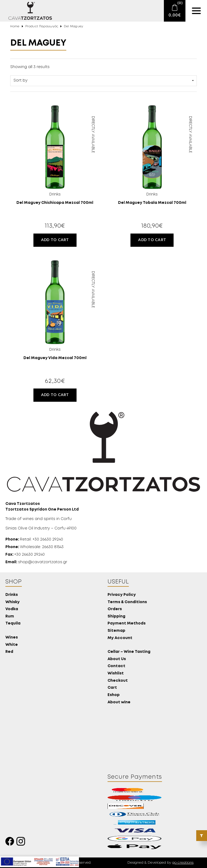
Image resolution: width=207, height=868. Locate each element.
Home (15, 26)
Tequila (13, 624)
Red (9, 652)
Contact (116, 666)
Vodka (12, 609)
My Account (120, 638)
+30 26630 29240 (25, 555)
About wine (119, 702)
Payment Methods (127, 624)
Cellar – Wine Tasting (129, 652)
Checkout (118, 681)
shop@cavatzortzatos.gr (36, 562)
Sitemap (116, 631)
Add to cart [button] (55, 240)
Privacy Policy (122, 595)
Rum (10, 617)
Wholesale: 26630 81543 (34, 547)
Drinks (12, 595)
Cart (112, 688)
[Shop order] (103, 81)
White (12, 645)
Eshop (114, 695)
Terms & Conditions (127, 602)
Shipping (116, 617)
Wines (12, 638)
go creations (183, 863)
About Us (117, 659)
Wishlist (116, 673)
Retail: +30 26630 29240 (34, 539)
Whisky (13, 602)
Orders (115, 609)
